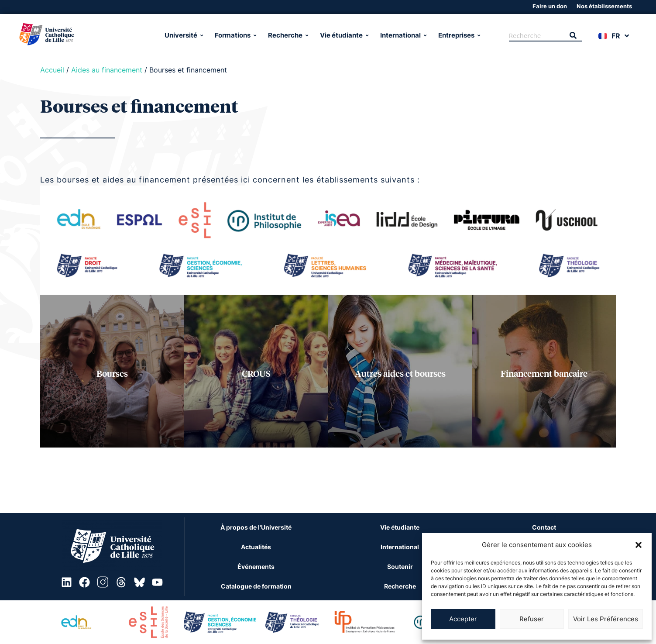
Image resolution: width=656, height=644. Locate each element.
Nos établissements (604, 6)
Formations (235, 35)
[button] (639, 545)
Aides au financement (107, 70)
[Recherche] (537, 36)
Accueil (52, 70)
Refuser (532, 619)
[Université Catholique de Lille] (84, 36)
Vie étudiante (343, 35)
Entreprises (459, 35)
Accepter (463, 619)
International (403, 35)
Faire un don (550, 6)
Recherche (287, 35)
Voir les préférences (606, 619)
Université (183, 35)
